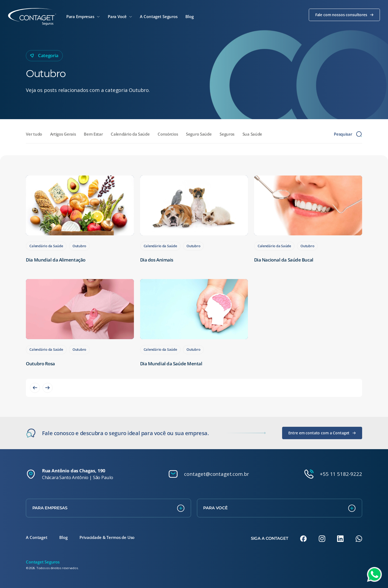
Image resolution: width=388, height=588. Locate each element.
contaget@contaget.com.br (216, 474)
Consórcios (168, 134)
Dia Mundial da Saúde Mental (171, 364)
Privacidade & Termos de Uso (107, 537)
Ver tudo (34, 134)
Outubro (79, 246)
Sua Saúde (252, 134)
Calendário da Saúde (130, 134)
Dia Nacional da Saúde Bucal (284, 260)
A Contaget (37, 537)
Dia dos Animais (157, 260)
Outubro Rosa (40, 364)
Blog (63, 537)
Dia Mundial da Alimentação (56, 260)
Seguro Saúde (199, 134)
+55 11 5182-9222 (341, 474)
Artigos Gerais (63, 134)
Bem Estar (93, 134)
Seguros (227, 134)
